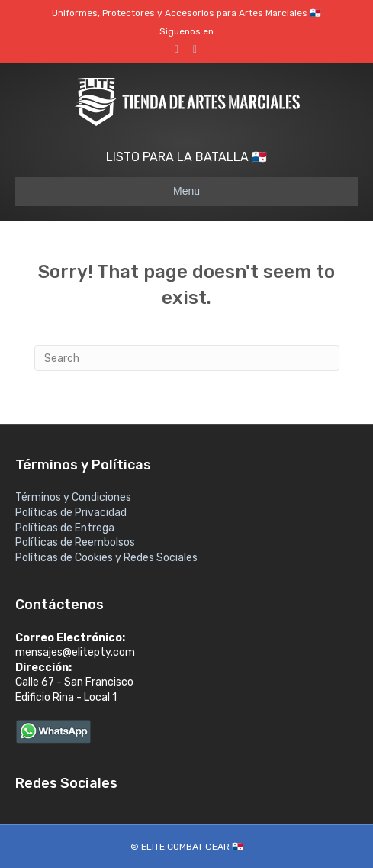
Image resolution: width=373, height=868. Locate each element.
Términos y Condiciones (73, 497)
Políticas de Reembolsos (75, 542)
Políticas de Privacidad (71, 513)
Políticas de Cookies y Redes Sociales (106, 558)
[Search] (187, 358)
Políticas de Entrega (65, 528)
